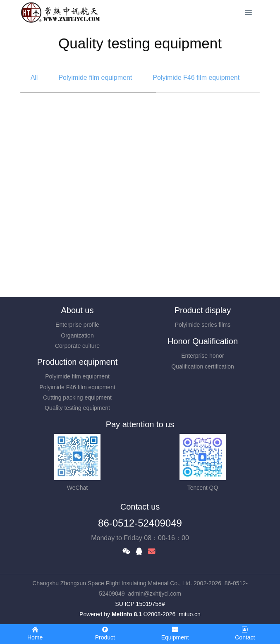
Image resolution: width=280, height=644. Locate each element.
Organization (77, 335)
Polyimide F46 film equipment (196, 78)
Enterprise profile (77, 325)
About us (78, 310)
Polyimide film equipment (95, 78)
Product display (203, 310)
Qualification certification (203, 366)
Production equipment (78, 362)
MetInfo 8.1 (127, 614)
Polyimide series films (203, 325)
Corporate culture (77, 346)
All (34, 78)
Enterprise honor (203, 356)
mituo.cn (190, 614)
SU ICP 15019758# (140, 604)
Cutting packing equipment (77, 397)
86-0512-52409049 (140, 523)
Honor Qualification (203, 341)
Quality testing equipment (77, 408)
